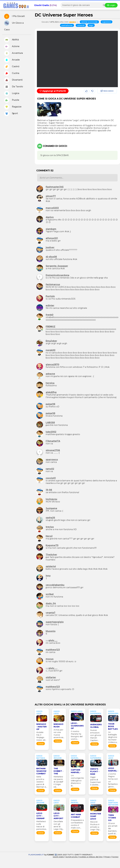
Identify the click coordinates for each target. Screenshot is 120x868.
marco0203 (52, 208)
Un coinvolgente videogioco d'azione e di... (77, 781)
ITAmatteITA (53, 441)
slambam (51, 229)
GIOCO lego (39, 712)
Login (111, 5)
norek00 (51, 350)
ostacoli (81, 25)
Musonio (51, 631)
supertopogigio (55, 622)
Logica (12, 93)
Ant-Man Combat (76, 816)
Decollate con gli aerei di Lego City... (59, 825)
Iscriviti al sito (72, 857)
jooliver (50, 247)
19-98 (49, 490)
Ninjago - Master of (41, 727)
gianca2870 (52, 364)
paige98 (50, 404)
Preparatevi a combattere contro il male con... (77, 824)
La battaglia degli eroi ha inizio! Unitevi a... (113, 737)
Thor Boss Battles (113, 726)
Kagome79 (52, 545)
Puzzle (12, 100)
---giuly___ (52, 640)
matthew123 (53, 650)
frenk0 (50, 315)
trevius (50, 527)
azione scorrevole (89, 22)
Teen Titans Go (112, 818)
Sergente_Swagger (57, 266)
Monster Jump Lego (96, 816)
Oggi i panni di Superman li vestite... (95, 781)
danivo (50, 217)
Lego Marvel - (113, 769)
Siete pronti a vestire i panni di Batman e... (42, 782)
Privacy (107, 857)
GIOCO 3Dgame (58, 757)
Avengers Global (96, 726)
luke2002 (51, 432)
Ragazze (13, 107)
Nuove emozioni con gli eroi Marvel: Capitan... (96, 735)
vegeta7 (51, 613)
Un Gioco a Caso (14, 26)
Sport (11, 114)
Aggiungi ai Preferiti (53, 91)
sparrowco (52, 460)
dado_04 (51, 603)
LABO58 (50, 423)
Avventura (13, 53)
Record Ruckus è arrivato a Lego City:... (96, 826)
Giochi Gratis (42, 5)
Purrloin (50, 296)
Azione (12, 47)
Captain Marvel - (76, 771)
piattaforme (67, 25)
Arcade (12, 60)
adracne (50, 374)
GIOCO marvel (75, 757)
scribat (50, 594)
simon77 (51, 196)
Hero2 (49, 536)
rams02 (50, 469)
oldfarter (51, 677)
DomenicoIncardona (57, 275)
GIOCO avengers (113, 712)
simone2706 (53, 450)
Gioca (41, 744)
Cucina (12, 73)
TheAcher (51, 555)
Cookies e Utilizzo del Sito (91, 857)
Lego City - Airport (58, 816)
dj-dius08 (51, 257)
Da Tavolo (14, 87)
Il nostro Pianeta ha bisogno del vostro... (77, 735)
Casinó (12, 67)
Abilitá (11, 40)
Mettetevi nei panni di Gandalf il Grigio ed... (58, 782)
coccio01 (51, 478)
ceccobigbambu (55, 585)
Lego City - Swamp (40, 816)
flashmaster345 (55, 187)
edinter (50, 305)
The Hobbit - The (58, 771)
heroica (50, 383)
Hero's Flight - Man (95, 771)
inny (48, 576)
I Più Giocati (14, 16)
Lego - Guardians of (77, 726)
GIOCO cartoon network (113, 803)
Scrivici (115, 857)
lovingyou (51, 499)
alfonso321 (52, 238)
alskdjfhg (51, 392)
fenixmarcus (53, 284)
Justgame (51, 508)
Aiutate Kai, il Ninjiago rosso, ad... (41, 736)
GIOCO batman (41, 757)
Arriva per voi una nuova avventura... (59, 734)
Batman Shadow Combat (41, 771)
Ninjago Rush (58, 725)
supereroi (107, 22)
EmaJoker (51, 341)
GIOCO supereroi (96, 712)
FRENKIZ (51, 327)
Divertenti (13, 80)
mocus (50, 659)
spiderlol (51, 566)
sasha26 (50, 518)
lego (91, 25)
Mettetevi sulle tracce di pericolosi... (42, 825)
